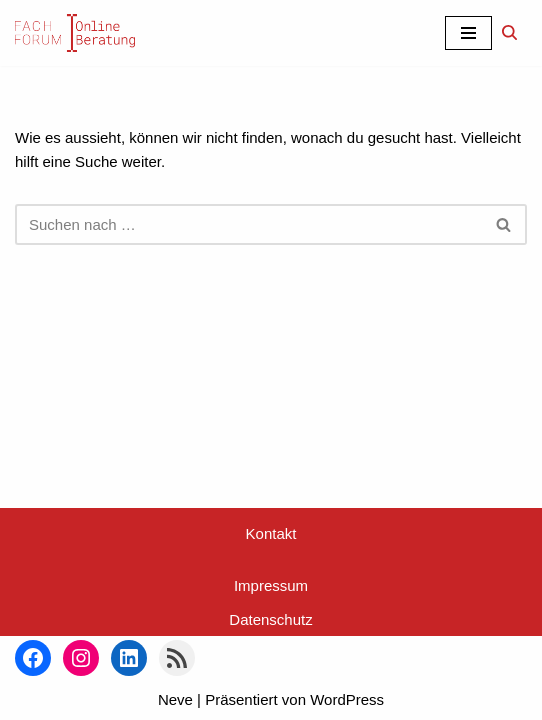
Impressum (271, 585)
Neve (175, 699)
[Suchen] (509, 32)
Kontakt (271, 533)
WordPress (347, 699)
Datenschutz (270, 619)
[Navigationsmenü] (468, 33)
